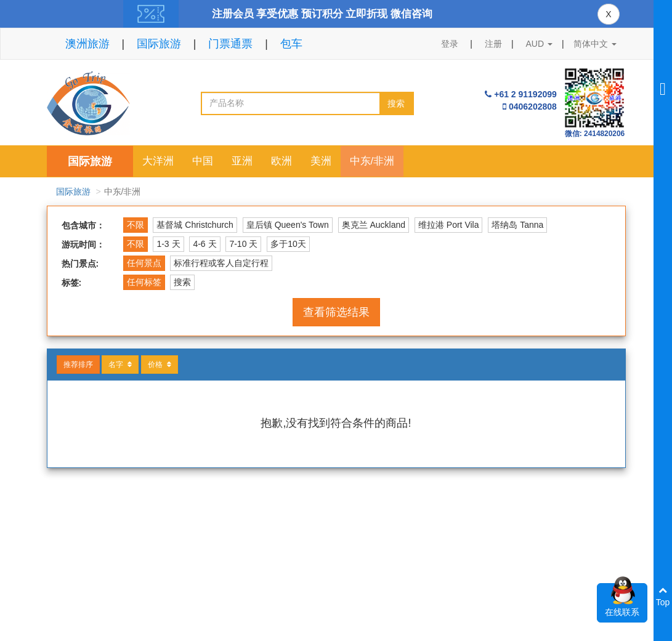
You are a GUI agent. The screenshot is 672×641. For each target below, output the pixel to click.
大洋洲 (158, 161)
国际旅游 (159, 44)
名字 (120, 365)
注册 (493, 44)
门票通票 (230, 44)
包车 (291, 44)
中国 (203, 161)
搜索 (396, 103)
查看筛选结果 (336, 312)
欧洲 (281, 161)
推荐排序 (78, 365)
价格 (160, 365)
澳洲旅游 (87, 44)
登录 (450, 44)
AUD (539, 44)
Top (663, 596)
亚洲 (242, 161)
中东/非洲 (372, 161)
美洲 (321, 161)
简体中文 (595, 44)
